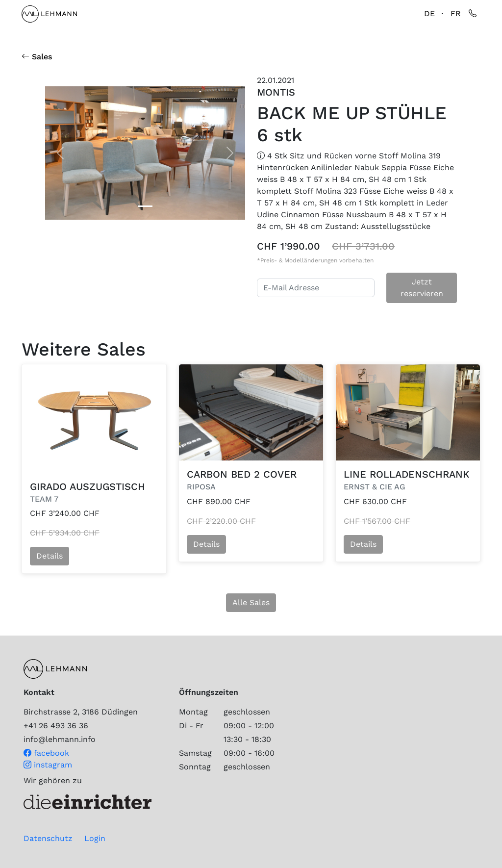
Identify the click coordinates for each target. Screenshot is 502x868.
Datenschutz (48, 838)
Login (95, 838)
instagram (48, 765)
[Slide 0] (145, 206)
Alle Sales (251, 602)
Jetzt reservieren (422, 288)
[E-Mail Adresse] (316, 288)
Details (50, 556)
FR (456, 13)
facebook (46, 753)
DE (429, 13)
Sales (37, 57)
